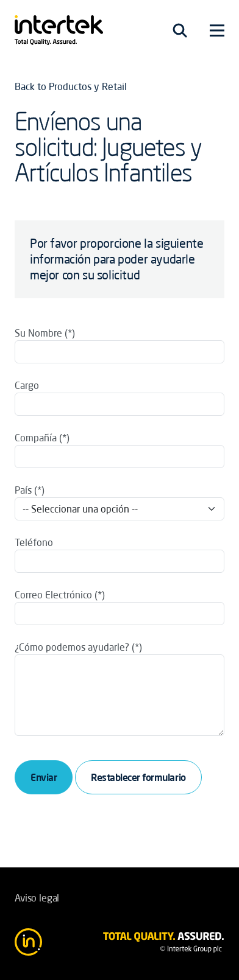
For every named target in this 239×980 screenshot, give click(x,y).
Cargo (27, 385)
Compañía (36, 438)
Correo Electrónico (53, 595)
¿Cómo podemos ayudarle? (72, 647)
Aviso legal (37, 898)
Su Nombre (38, 333)
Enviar (44, 777)
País (23, 490)
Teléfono (34, 542)
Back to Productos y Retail (71, 86)
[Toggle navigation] (180, 30)
